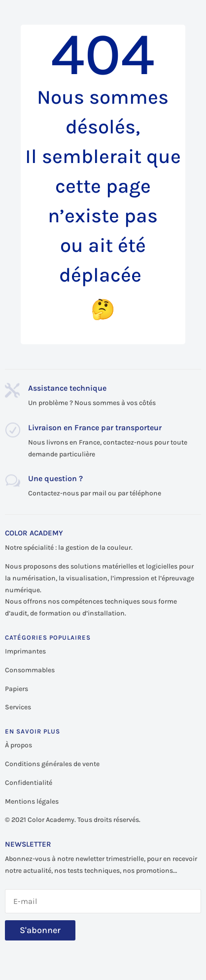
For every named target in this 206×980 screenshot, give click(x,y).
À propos (18, 745)
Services (18, 707)
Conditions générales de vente (52, 764)
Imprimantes (25, 651)
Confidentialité (29, 783)
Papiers (17, 689)
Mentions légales (32, 801)
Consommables (30, 670)
